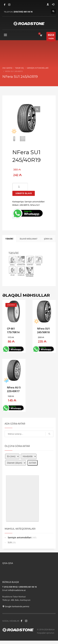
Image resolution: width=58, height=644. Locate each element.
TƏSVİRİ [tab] (9, 239)
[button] (22, 349)
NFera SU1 (35, 205)
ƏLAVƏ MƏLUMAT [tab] (29, 239)
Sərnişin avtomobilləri (35, 202)
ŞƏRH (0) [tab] (48, 239)
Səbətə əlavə (24, 193)
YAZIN (51, 37)
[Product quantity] (20, 187)
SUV (10, 542)
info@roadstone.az (17, 590)
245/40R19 (24, 205)
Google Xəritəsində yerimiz (16, 606)
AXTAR (32, 463)
